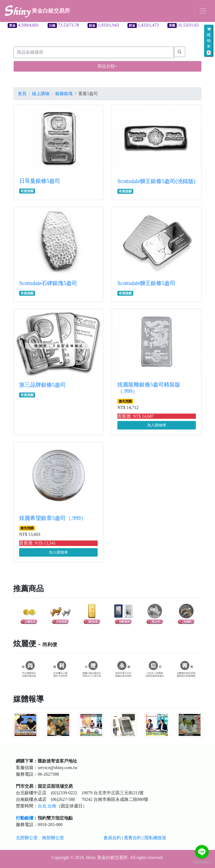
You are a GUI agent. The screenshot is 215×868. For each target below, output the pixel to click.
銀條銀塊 (64, 94)
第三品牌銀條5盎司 (42, 385)
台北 (42, 806)
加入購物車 (157, 425)
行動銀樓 (25, 818)
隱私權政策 (155, 838)
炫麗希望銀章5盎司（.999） (53, 518)
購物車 (209, 41)
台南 (52, 806)
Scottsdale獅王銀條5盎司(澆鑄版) (156, 181)
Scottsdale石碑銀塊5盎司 (48, 283)
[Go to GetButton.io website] (202, 862)
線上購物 (41, 94)
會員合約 (112, 838)
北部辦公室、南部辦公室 (40, 838)
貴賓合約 (133, 838)
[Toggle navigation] (203, 11)
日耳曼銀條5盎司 (40, 181)
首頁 (22, 94)
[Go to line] (202, 852)
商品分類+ (107, 66)
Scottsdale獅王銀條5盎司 (146, 283)
